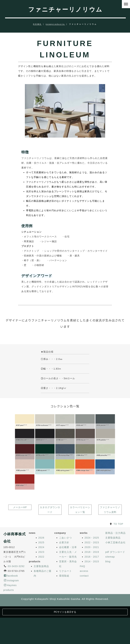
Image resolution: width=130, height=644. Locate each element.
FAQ (83, 604)
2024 (41, 585)
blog (108, 599)
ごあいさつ (65, 575)
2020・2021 (92, 585)
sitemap (110, 594)
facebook (11, 613)
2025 (41, 580)
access (84, 609)
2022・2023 (92, 580)
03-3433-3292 (16, 604)
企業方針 (64, 580)
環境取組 (64, 613)
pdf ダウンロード (115, 590)
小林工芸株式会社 (115, 580)
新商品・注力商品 (115, 571)
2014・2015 (92, 599)
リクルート (65, 609)
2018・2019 (92, 590)
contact (84, 613)
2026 (41, 575)
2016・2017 (92, 594)
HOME (37, 24)
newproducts (55, 24)
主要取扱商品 (41, 604)
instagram (11, 618)
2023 (41, 590)
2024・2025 (92, 575)
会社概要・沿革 (68, 585)
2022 (41, 594)
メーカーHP (20, 545)
